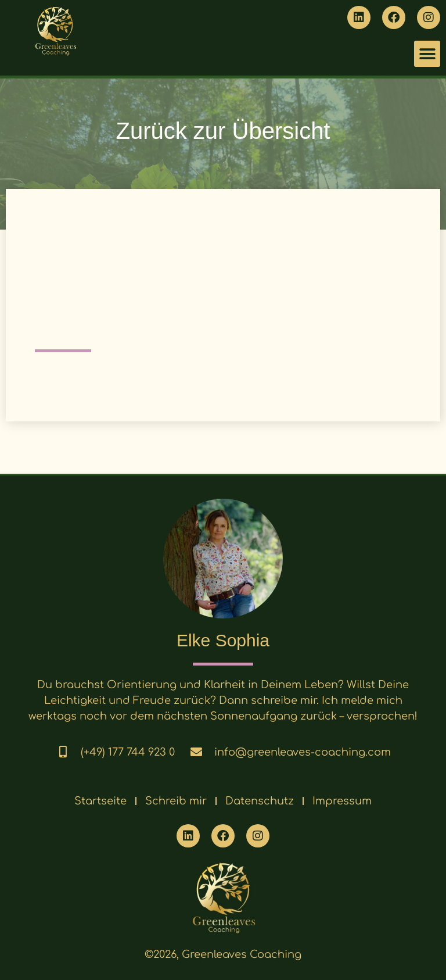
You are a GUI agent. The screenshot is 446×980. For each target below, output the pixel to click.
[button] (427, 54)
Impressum (342, 801)
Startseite (100, 801)
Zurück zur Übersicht (223, 131)
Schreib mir (176, 801)
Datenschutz (260, 801)
